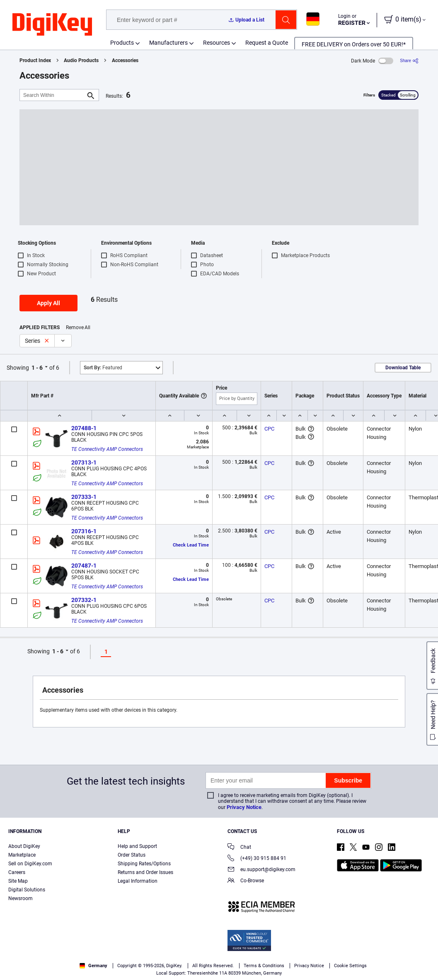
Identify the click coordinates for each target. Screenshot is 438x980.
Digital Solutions (27, 890)
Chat (239, 848)
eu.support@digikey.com (261, 870)
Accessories (125, 60)
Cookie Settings (350, 966)
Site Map (18, 881)
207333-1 (84, 497)
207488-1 (84, 428)
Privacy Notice (244, 807)
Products (122, 43)
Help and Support (137, 846)
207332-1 (84, 600)
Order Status (132, 855)
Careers (17, 872)
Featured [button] (103, 368)
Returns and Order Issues (145, 872)
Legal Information (138, 881)
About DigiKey (24, 846)
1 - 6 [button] (37, 368)
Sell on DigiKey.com (30, 864)
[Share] (409, 61)
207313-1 (84, 462)
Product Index (35, 60)
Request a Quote (267, 43)
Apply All (48, 303)
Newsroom (21, 898)
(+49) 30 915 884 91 (257, 859)
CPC (269, 429)
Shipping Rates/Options (144, 864)
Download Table (403, 368)
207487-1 (84, 566)
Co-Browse (246, 881)
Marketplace (22, 855)
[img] (52, 25)
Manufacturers (168, 43)
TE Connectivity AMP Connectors (107, 449)
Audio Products (81, 60)
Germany (93, 966)
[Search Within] (53, 95)
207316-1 (84, 531)
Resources (217, 43)
